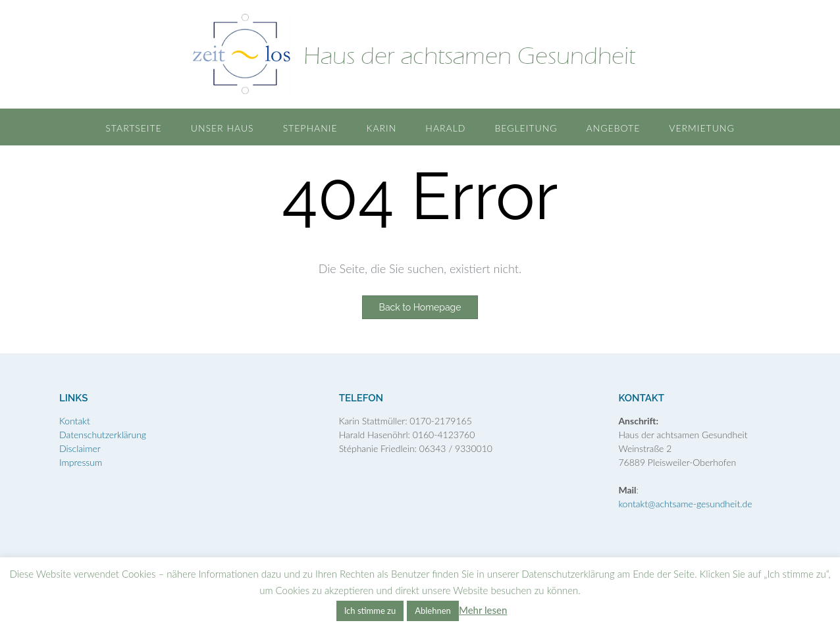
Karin (382, 128)
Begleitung (526, 128)
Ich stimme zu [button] (370, 611)
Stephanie (310, 128)
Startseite (133, 128)
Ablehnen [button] (433, 611)
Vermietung (701, 128)
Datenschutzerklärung (103, 435)
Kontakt (75, 421)
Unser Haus (223, 128)
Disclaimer (80, 448)
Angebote (614, 128)
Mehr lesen (483, 610)
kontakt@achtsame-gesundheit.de (685, 504)
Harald (445, 128)
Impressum (81, 462)
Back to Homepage (420, 307)
